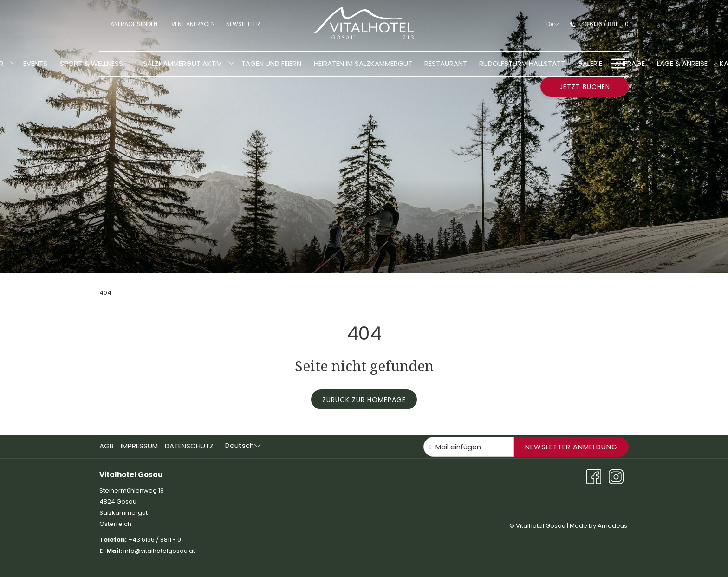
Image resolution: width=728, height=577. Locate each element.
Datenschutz (189, 446)
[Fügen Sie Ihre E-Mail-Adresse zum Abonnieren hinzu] (469, 447)
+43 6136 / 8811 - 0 (599, 24)
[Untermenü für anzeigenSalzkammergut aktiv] (231, 64)
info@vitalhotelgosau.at (160, 551)
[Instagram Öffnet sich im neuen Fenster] (616, 476)
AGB (107, 446)
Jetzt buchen (585, 87)
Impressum (139, 446)
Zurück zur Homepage (364, 400)
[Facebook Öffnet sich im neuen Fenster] (594, 476)
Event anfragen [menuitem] (192, 24)
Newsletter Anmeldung (571, 447)
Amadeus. (613, 526)
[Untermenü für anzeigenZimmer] (13, 64)
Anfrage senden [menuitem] (134, 24)
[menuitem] (35, 64)
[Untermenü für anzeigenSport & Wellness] (133, 64)
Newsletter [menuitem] (246, 23)
